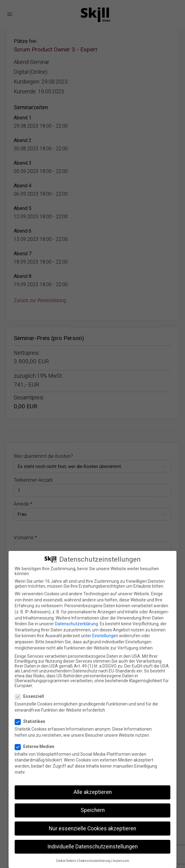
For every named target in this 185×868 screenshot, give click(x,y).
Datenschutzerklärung (76, 624)
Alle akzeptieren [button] (93, 792)
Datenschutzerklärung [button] (94, 861)
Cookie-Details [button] (66, 861)
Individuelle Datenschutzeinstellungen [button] (92, 847)
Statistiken (32, 721)
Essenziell (31, 696)
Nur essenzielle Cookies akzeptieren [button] (92, 829)
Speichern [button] (93, 810)
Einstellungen (105, 636)
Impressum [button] (121, 861)
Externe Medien (36, 746)
